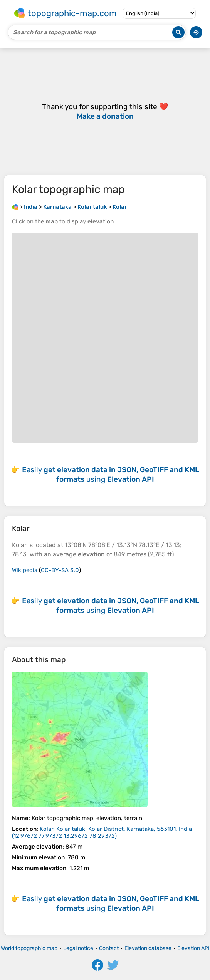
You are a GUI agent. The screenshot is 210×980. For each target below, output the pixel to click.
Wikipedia (25, 570)
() (102, 832)
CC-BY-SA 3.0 (60, 570)
